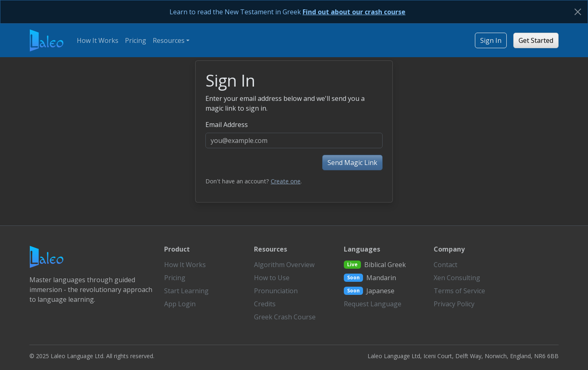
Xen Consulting (457, 278)
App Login (180, 304)
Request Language (373, 304)
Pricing (136, 40)
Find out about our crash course (354, 12)
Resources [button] (169, 40)
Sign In (491, 40)
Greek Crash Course (285, 317)
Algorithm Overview (284, 265)
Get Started (536, 40)
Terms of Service (459, 291)
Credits (265, 304)
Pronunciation (276, 291)
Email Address (227, 125)
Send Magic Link (352, 163)
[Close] (578, 12)
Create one (286, 181)
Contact (445, 265)
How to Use (272, 278)
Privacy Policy (454, 304)
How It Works (98, 40)
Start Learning (186, 291)
